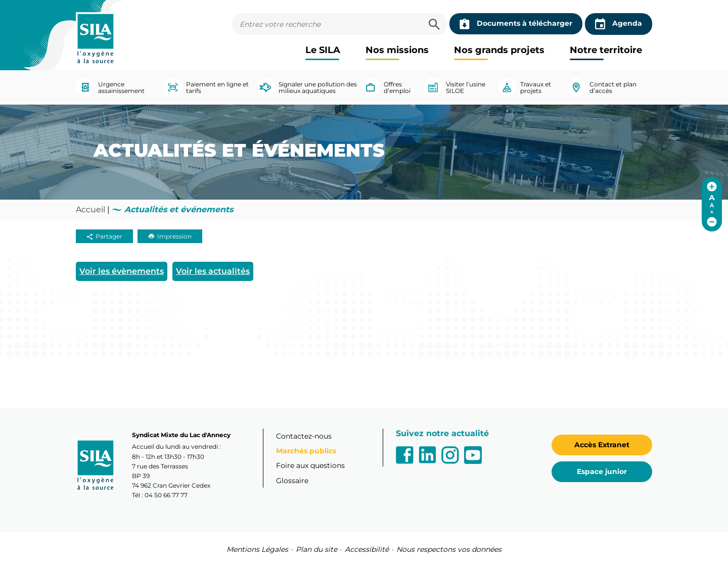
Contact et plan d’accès (602, 87)
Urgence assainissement (110, 87)
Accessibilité (367, 549)
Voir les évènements (122, 271)
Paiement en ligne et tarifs (206, 87)
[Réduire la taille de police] (712, 222)
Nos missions (397, 50)
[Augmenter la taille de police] (712, 186)
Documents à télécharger (516, 24)
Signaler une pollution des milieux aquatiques (307, 87)
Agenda (619, 24)
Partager (104, 236)
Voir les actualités (213, 271)
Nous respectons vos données (449, 549)
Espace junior (602, 471)
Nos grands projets (499, 50)
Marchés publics (306, 451)
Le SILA (323, 50)
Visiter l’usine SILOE (454, 87)
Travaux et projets (525, 87)
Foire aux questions (310, 465)
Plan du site (316, 549)
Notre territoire (606, 50)
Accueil (90, 209)
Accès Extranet (602, 445)
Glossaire (292, 481)
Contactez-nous (304, 436)
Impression (170, 236)
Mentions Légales (257, 549)
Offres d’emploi (386, 87)
